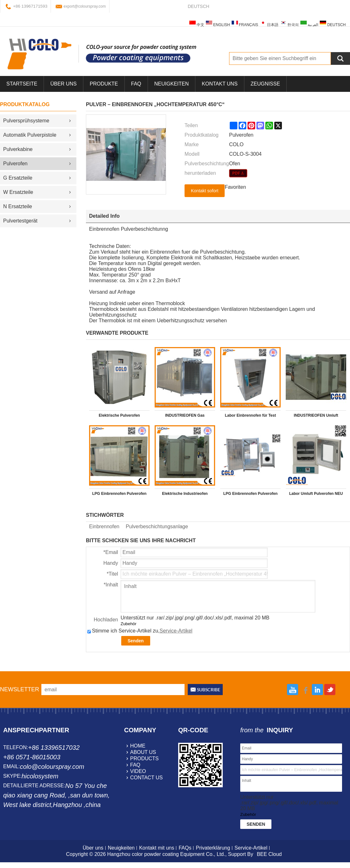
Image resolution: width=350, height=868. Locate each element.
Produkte (104, 84)
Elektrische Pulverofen (119, 415)
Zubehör (129, 624)
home (138, 746)
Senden (136, 641)
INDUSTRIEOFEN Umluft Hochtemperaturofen (316, 417)
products (144, 759)
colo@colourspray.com (52, 767)
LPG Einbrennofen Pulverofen (119, 494)
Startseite (22, 84)
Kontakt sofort (205, 191)
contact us (147, 778)
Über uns (93, 848)
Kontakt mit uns (157, 848)
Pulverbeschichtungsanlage (157, 526)
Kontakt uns (220, 84)
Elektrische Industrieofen (185, 494)
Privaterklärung (213, 848)
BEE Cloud (269, 854)
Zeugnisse (265, 84)
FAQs (185, 848)
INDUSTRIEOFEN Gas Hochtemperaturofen (185, 417)
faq (135, 765)
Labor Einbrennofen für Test (250, 415)
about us (143, 752)
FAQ (136, 84)
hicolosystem (40, 776)
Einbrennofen (104, 526)
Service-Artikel (176, 631)
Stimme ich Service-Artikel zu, (140, 631)
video (138, 771)
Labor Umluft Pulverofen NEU (316, 494)
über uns (63, 84)
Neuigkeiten (171, 84)
